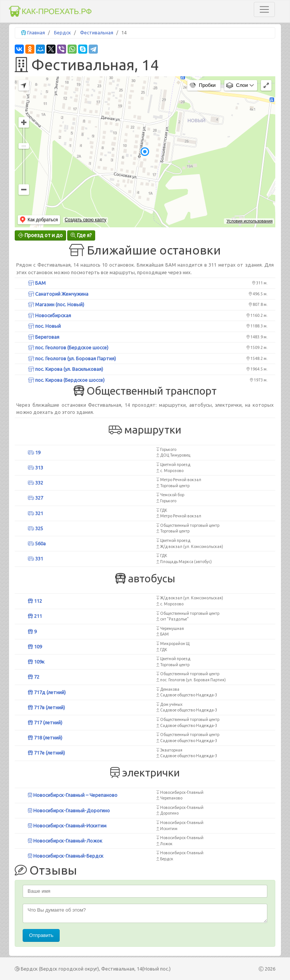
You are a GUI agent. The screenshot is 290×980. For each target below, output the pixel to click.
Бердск (62, 32)
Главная (36, 32)
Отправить (41, 935)
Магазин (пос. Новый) (56, 304)
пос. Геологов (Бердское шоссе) (68, 347)
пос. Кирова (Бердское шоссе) (66, 380)
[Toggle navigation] (264, 9)
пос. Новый (44, 326)
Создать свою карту (85, 220)
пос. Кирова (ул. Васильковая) (66, 369)
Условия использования (250, 221)
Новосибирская (49, 315)
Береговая (44, 337)
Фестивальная (97, 32)
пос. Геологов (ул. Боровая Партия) (72, 358)
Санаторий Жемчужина (58, 294)
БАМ (37, 283)
